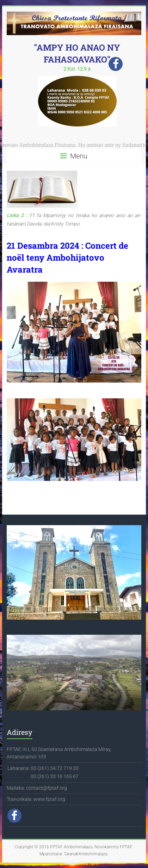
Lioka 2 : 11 (21, 215)
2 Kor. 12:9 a (77, 69)
